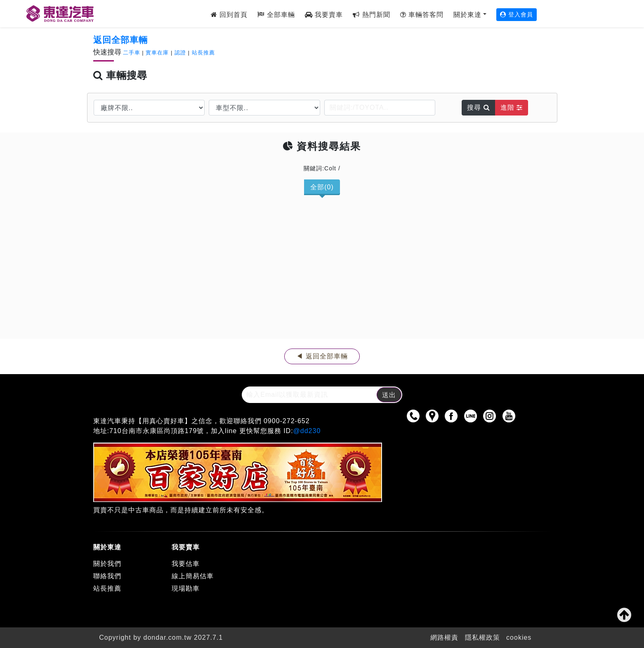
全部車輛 (276, 15)
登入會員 (517, 14)
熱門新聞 (371, 15)
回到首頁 (229, 15)
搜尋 (478, 107)
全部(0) (322, 187)
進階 (512, 107)
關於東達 (467, 15)
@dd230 (307, 431)
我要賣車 (324, 15)
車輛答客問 (422, 15)
